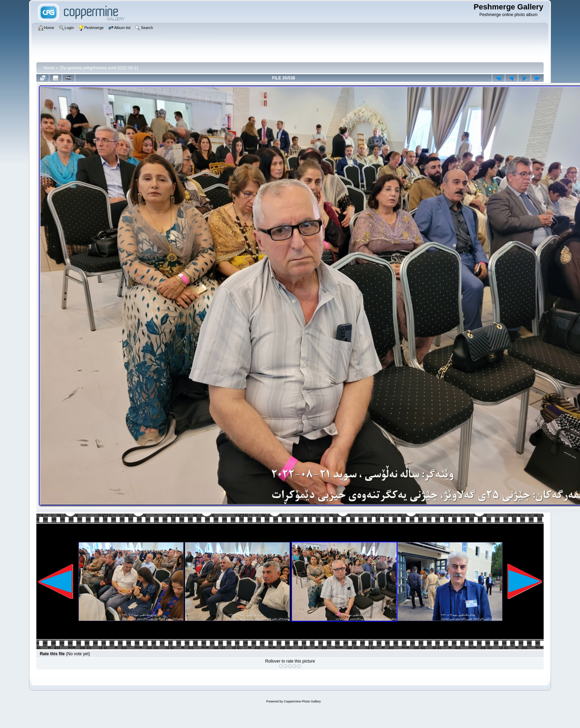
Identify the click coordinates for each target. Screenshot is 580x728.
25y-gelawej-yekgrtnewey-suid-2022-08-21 (99, 68)
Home (49, 68)
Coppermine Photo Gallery (302, 701)
